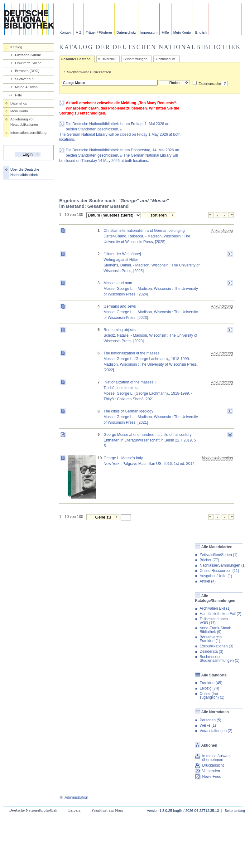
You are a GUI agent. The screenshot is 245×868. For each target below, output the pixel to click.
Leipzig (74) (209, 688)
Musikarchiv (106, 59)
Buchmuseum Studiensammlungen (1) (219, 659)
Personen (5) (210, 720)
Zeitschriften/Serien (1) (218, 555)
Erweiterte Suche (28, 63)
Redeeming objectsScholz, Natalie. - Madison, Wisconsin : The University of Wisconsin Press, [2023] (150, 335)
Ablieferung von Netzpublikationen (24, 122)
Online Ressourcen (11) (219, 571)
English (201, 32)
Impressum (149, 32)
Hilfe (165, 32)
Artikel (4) (207, 581)
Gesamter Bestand (76, 59)
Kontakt (65, 32)
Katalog (16, 47)
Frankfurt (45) (211, 683)
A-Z (79, 32)
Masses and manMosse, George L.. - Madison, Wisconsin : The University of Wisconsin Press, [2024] (151, 289)
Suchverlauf (24, 79)
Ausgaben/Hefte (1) (216, 576)
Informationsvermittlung (28, 133)
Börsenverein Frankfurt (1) (211, 639)
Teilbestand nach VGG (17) (214, 621)
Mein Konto (182, 32)
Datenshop (19, 103)
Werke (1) (208, 725)
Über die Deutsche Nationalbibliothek (25, 172)
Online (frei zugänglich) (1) (212, 695)
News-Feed (211, 777)
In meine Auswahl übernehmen (217, 758)
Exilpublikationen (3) (216, 646)
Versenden (211, 771)
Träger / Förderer (99, 32)
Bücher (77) (209, 560)
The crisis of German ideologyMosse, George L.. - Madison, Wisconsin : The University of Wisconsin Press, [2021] (151, 417)
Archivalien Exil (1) (215, 608)
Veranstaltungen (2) (216, 731)
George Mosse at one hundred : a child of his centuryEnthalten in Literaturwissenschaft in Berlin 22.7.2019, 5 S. (150, 440)
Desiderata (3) (211, 651)
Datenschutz (126, 32)
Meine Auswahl (27, 87)
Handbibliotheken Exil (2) (220, 614)
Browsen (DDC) (27, 71)
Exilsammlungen (135, 59)
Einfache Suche (28, 55)
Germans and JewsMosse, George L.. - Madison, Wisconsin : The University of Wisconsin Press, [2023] (151, 312)
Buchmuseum (165, 59)
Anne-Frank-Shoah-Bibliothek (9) (216, 630)
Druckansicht (213, 765)
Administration (74, 797)
